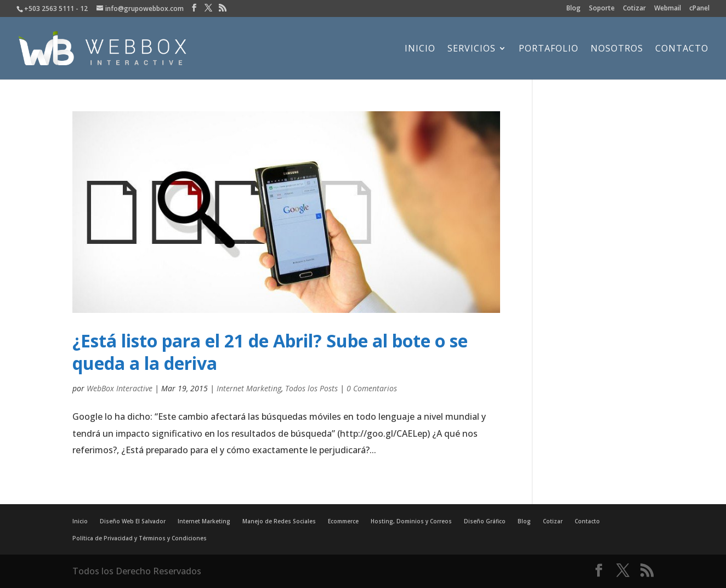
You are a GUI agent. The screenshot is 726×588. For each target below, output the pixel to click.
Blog (574, 9)
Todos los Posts (311, 388)
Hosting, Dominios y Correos (411, 521)
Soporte (602, 9)
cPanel (699, 9)
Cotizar (634, 9)
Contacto (682, 49)
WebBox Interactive (120, 388)
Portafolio (549, 49)
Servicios (472, 49)
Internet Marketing (249, 388)
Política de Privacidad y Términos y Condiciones (140, 538)
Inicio (420, 49)
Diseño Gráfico (485, 521)
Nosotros (617, 49)
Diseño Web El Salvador (133, 521)
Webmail (668, 9)
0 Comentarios (372, 388)
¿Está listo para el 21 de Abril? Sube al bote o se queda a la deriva (270, 352)
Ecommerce (343, 521)
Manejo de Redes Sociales (279, 521)
